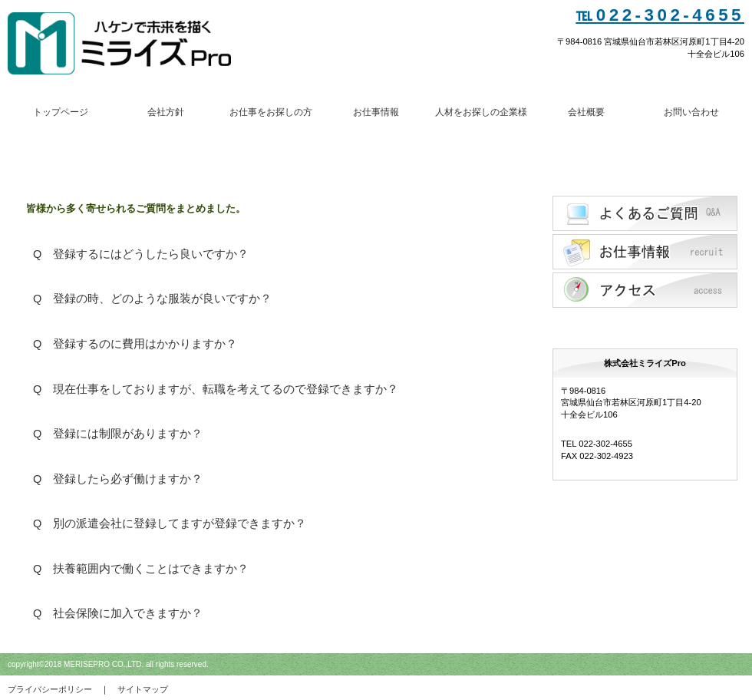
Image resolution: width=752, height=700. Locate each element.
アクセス (645, 290)
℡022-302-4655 (660, 15)
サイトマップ (143, 689)
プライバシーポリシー (50, 689)
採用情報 (645, 252)
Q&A (645, 213)
